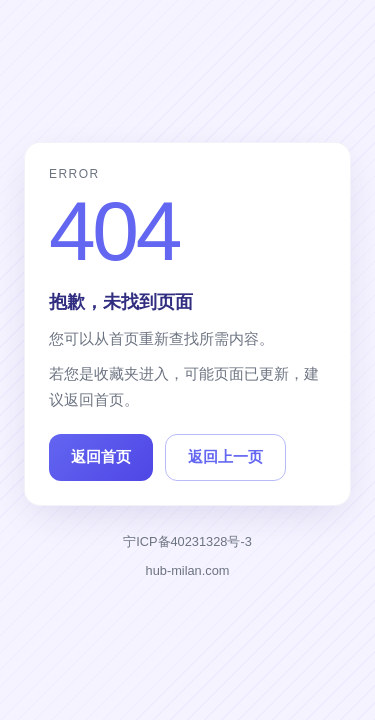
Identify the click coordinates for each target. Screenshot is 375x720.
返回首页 (101, 456)
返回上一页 (225, 456)
